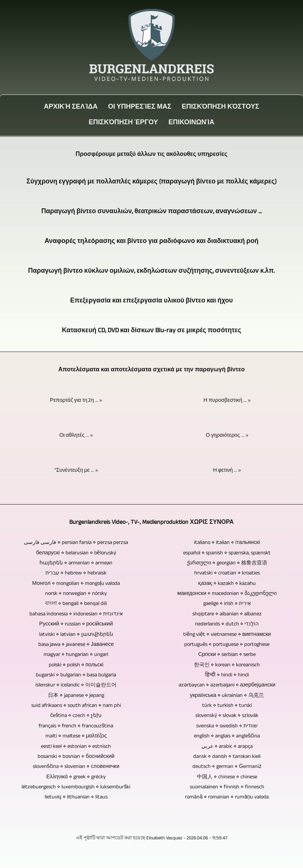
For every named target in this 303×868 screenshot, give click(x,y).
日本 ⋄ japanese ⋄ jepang (76, 696)
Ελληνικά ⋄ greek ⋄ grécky (76, 777)
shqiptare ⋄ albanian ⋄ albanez (227, 614)
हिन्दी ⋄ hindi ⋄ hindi (227, 675)
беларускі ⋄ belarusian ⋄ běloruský (76, 553)
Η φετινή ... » (227, 471)
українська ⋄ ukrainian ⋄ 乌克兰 (227, 696)
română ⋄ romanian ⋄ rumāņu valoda (227, 797)
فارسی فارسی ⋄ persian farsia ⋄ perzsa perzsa (76, 543)
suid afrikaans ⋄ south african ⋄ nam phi (76, 706)
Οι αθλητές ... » (76, 436)
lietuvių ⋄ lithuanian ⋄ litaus (76, 797)
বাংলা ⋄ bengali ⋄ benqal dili (76, 604)
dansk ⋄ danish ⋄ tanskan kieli (227, 757)
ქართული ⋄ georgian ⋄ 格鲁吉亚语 (227, 563)
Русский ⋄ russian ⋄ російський (76, 624)
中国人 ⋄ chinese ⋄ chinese (227, 777)
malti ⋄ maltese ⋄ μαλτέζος (76, 736)
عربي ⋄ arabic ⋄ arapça (227, 747)
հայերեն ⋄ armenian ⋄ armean (76, 563)
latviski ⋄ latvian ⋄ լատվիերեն (76, 635)
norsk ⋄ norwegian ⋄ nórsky (76, 594)
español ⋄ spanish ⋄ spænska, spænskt (227, 553)
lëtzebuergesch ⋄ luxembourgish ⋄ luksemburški (76, 787)
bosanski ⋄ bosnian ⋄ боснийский (76, 757)
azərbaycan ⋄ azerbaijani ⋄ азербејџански (227, 685)
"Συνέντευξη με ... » (76, 471)
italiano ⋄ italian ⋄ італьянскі (227, 543)
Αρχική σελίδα (71, 108)
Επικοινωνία (192, 123)
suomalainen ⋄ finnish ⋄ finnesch (227, 787)
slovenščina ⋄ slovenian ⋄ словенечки (76, 767)
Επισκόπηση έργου (123, 123)
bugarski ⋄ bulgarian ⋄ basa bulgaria (76, 675)
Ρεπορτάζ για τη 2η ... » (76, 401)
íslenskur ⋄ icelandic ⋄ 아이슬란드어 (76, 685)
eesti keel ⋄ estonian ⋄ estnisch (76, 747)
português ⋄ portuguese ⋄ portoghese (227, 645)
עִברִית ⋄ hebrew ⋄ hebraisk (76, 573)
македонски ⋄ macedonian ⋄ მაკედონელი (227, 594)
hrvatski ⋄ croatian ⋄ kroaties (227, 573)
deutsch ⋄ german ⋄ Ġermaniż (227, 767)
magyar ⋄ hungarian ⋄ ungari (76, 655)
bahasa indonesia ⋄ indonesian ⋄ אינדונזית (76, 614)
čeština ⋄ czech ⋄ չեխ (76, 716)
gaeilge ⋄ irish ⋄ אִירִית (227, 604)
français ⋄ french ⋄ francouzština (76, 726)
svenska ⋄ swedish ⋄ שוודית (227, 726)
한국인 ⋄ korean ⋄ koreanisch (227, 665)
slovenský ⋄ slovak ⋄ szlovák (227, 716)
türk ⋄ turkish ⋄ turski (227, 706)
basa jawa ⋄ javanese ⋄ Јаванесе (76, 645)
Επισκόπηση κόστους (220, 108)
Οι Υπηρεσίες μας (140, 108)
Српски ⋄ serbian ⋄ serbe (227, 655)
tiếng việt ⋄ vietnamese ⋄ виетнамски (227, 635)
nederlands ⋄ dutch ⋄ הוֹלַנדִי (227, 624)
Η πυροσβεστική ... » (227, 401)
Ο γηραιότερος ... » (227, 436)
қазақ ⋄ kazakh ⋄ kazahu (227, 584)
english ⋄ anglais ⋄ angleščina (227, 736)
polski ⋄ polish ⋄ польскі (76, 665)
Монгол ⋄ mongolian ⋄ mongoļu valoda (76, 584)
